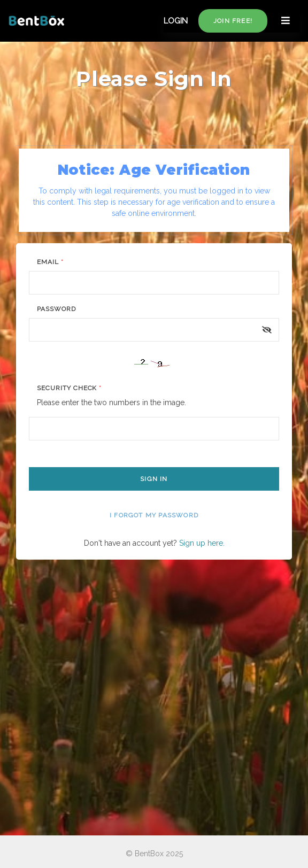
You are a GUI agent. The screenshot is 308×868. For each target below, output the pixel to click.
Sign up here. (202, 543)
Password (56, 309)
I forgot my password (154, 515)
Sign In (154, 479)
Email (50, 262)
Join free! (233, 21)
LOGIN (176, 21)
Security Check (69, 388)
